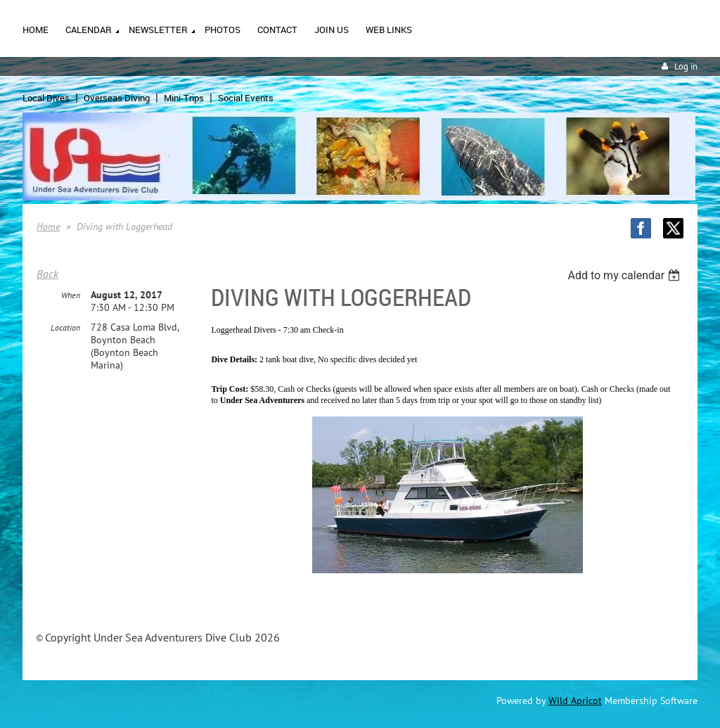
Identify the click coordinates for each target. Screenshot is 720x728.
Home (48, 226)
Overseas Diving (117, 98)
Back (47, 274)
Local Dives (46, 98)
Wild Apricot (575, 701)
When (71, 295)
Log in (686, 66)
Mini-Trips (184, 98)
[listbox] (625, 275)
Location (65, 327)
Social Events (246, 98)
